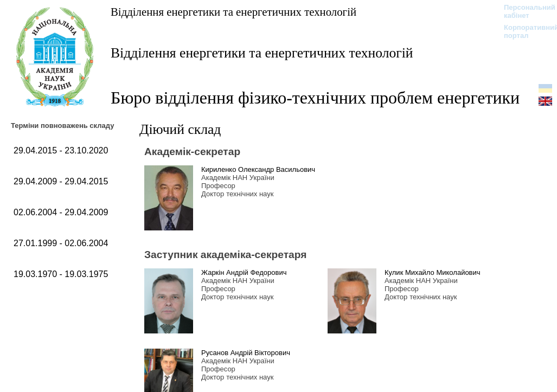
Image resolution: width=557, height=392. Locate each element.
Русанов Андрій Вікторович (246, 353)
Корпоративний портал (524, 31)
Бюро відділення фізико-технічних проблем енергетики (315, 98)
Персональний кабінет (524, 11)
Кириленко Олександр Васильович (258, 169)
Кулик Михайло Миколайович (433, 272)
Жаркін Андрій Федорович (244, 272)
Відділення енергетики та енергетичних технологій (233, 12)
